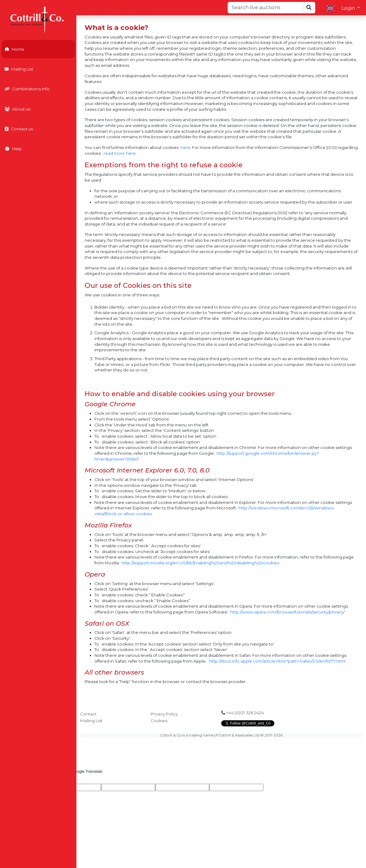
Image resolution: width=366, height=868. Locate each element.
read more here (120, 153)
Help (13, 149)
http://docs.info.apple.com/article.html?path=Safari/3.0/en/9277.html (277, 661)
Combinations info (27, 89)
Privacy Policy (164, 714)
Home (14, 49)
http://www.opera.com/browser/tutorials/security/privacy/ (287, 612)
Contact (88, 714)
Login (349, 8)
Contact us (19, 129)
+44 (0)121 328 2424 (243, 713)
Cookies (159, 721)
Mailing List (19, 69)
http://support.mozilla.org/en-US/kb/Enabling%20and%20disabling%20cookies (200, 563)
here (185, 147)
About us (17, 109)
